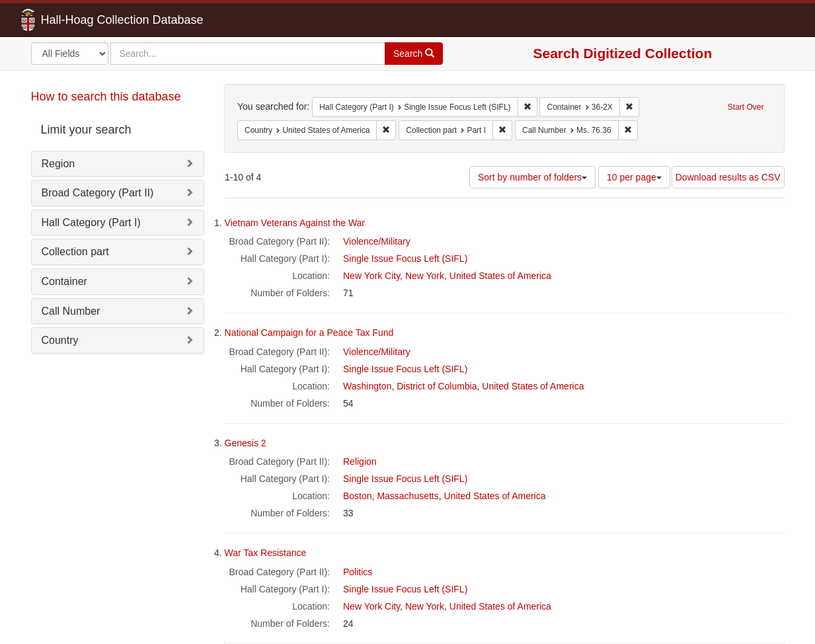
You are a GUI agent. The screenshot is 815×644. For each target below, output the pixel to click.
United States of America (500, 276)
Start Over (746, 107)
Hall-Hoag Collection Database (81, 20)
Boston (358, 496)
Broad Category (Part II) (98, 193)
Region (58, 164)
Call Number (71, 311)
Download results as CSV (728, 177)
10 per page (634, 177)
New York (425, 276)
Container (64, 281)
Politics (358, 572)
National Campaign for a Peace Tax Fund (309, 333)
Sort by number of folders (532, 177)
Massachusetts (407, 496)
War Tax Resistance (266, 553)
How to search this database (106, 97)
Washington (367, 386)
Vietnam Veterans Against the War (295, 223)
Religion (360, 462)
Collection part (75, 252)
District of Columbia (437, 386)
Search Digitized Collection (623, 53)
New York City (371, 276)
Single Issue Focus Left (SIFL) (405, 259)
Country (60, 340)
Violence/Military (377, 241)
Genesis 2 (246, 443)
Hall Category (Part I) (91, 222)
